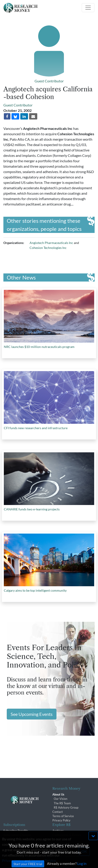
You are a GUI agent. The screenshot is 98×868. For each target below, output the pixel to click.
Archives (58, 831)
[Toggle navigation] (88, 8)
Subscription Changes (17, 835)
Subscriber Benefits (16, 831)
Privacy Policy (61, 820)
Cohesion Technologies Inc (48, 248)
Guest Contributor (49, 81)
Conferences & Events (67, 835)
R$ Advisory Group (66, 807)
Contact (58, 812)
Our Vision (61, 799)
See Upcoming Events (32, 714)
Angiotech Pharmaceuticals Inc (51, 243)
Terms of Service (63, 816)
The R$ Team (62, 803)
